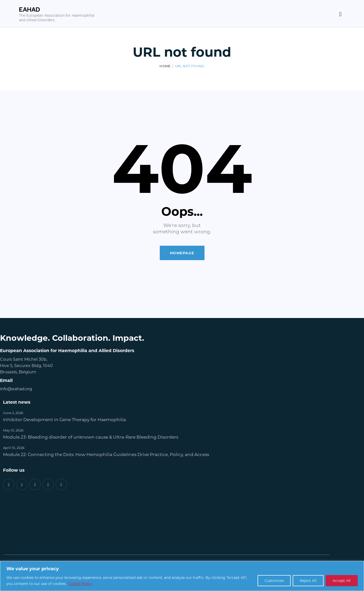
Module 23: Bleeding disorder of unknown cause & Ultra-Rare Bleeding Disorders (91, 437)
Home (165, 66)
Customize (273, 581)
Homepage (182, 253)
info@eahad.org (16, 389)
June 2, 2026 (13, 413)
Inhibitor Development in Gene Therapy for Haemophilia (64, 419)
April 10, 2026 (14, 448)
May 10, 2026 (13, 430)
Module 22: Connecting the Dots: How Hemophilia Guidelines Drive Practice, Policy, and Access (106, 454)
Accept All (341, 581)
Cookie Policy (80, 584)
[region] (182, 576)
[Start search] (340, 14)
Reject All (307, 581)
